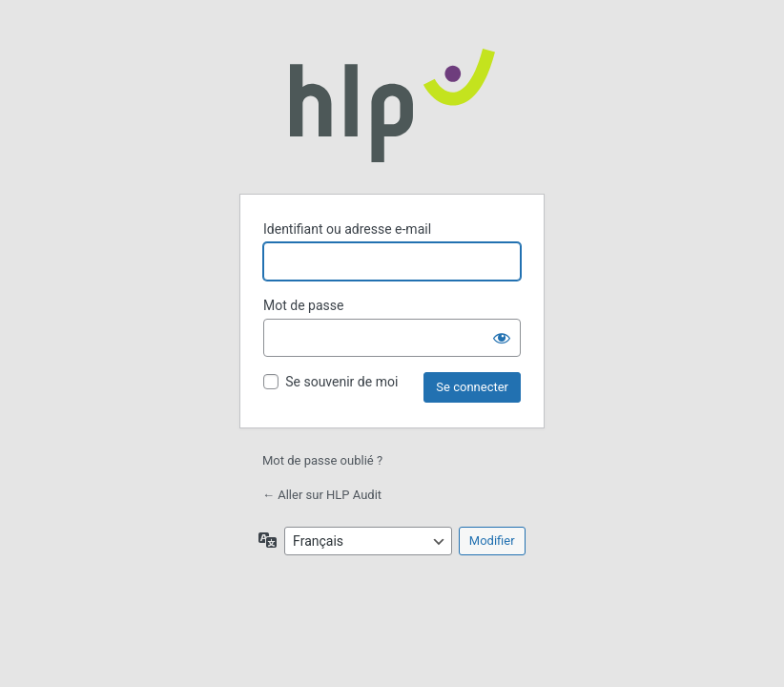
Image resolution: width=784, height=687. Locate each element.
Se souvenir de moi (341, 382)
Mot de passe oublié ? (322, 460)
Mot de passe (303, 305)
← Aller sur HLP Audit (322, 495)
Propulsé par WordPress (392, 105)
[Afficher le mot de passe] (502, 338)
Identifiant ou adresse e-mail (347, 229)
